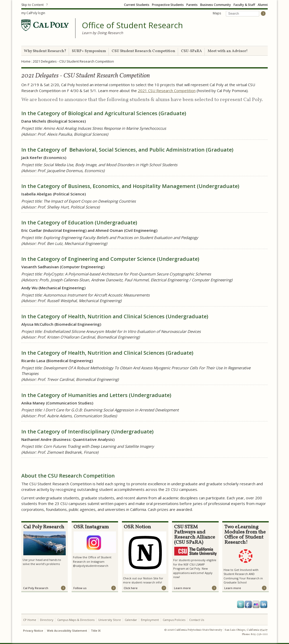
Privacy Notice (33, 631)
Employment (150, 620)
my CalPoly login (33, 13)
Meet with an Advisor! (228, 51)
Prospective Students (168, 5)
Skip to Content (32, 5)
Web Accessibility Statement (67, 631)
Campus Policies (174, 620)
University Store (110, 620)
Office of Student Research (132, 25)
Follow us (80, 588)
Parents (192, 5)
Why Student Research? (45, 51)
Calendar (131, 620)
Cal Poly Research (36, 588)
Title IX (96, 631)
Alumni (263, 5)
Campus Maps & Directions (76, 620)
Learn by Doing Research (102, 33)
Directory (47, 620)
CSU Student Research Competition (143, 51)
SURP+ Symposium (89, 51)
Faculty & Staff (244, 5)
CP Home (30, 620)
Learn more (182, 588)
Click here (131, 588)
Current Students (137, 5)
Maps (217, 13)
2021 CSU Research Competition (167, 91)
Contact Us (197, 620)
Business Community (216, 5)
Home (26, 61)
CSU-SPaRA (191, 51)
